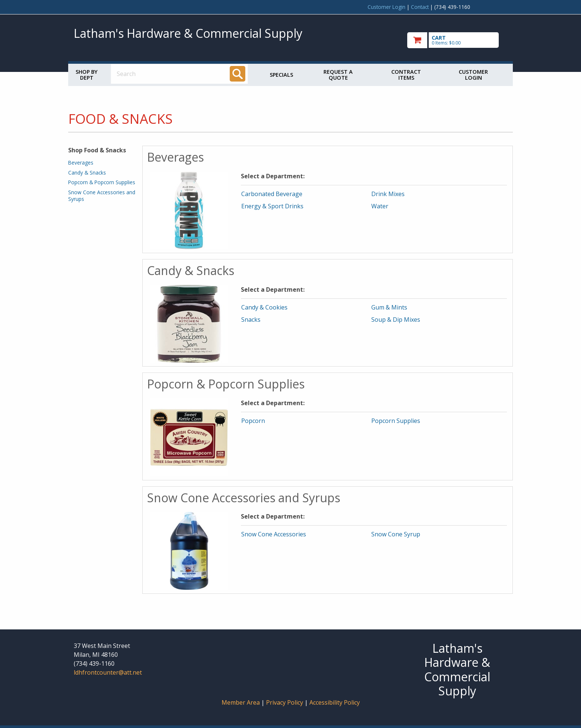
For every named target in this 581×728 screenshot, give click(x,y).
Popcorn (253, 421)
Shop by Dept (87, 75)
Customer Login (386, 7)
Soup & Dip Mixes (396, 320)
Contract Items (406, 75)
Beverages (81, 163)
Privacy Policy (285, 702)
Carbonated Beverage (272, 194)
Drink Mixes (388, 194)
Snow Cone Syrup (396, 534)
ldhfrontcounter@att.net (108, 672)
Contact (420, 7)
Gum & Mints (389, 307)
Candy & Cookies (264, 307)
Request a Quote (338, 75)
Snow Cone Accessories (274, 534)
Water (380, 206)
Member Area (241, 702)
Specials (281, 75)
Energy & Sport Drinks (272, 206)
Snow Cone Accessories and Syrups (102, 196)
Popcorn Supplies (396, 421)
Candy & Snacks (87, 173)
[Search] (238, 74)
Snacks (251, 320)
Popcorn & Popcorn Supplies (102, 182)
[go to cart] (457, 40)
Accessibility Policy (335, 702)
